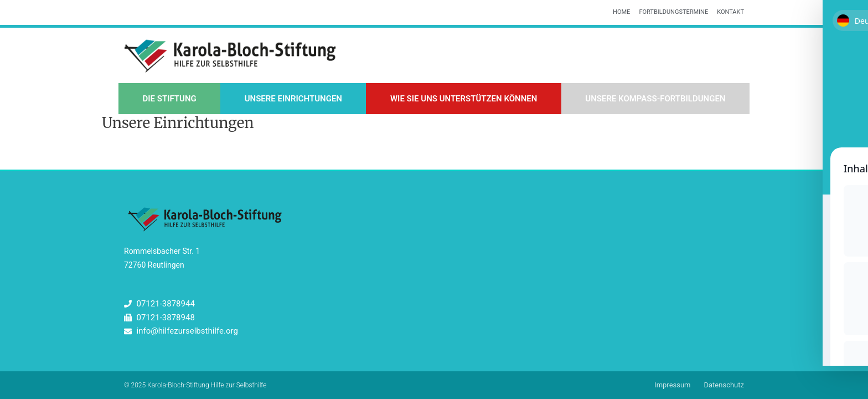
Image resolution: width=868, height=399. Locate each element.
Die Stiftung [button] (169, 99)
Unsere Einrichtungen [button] (293, 99)
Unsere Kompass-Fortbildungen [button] (655, 99)
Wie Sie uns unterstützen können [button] (464, 99)
